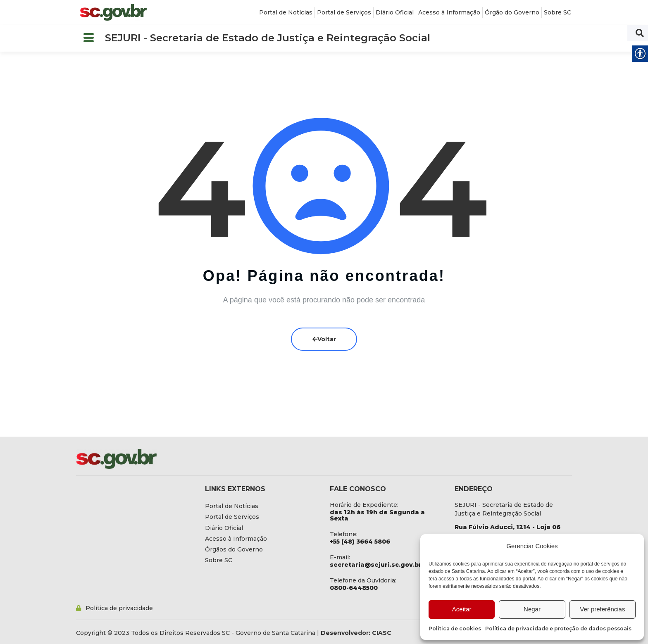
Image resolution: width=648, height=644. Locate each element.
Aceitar (462, 609)
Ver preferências (602, 609)
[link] (113, 12)
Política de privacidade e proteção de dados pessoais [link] (558, 629)
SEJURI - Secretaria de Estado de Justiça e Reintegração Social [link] (268, 38)
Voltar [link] (324, 339)
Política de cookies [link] (455, 629)
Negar (532, 609)
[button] (88, 38)
